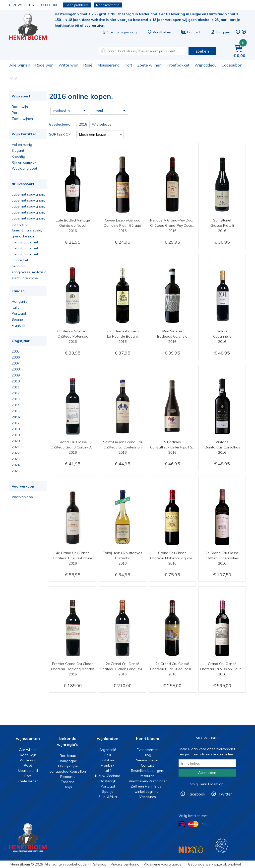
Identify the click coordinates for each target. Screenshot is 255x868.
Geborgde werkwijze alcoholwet (215, 864)
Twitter (225, 794)
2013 (16, 399)
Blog (147, 755)
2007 (16, 363)
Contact (191, 32)
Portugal (19, 313)
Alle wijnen (20, 65)
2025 (16, 471)
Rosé (88, 65)
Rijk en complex (24, 162)
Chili (108, 755)
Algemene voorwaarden (164, 864)
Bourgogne (68, 761)
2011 (16, 387)
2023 (16, 459)
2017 (16, 423)
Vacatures (148, 797)
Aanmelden (207, 773)
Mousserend (108, 65)
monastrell (20, 260)
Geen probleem (77, 5)
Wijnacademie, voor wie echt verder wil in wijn (222, 846)
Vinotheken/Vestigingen (148, 781)
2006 (16, 357)
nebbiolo (19, 266)
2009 (16, 375)
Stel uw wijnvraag (119, 32)
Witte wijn (68, 65)
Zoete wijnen (149, 65)
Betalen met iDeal (182, 824)
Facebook (196, 794)
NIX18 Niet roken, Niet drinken (191, 850)
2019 (16, 435)
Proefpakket (178, 65)
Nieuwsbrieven (148, 760)
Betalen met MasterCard (193, 824)
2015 (16, 411)
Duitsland (108, 760)
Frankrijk (18, 325)
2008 (16, 369)
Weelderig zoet (24, 168)
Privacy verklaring (125, 864)
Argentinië (108, 750)
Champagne (68, 766)
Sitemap (100, 864)
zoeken (202, 51)
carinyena (20, 224)
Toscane (68, 782)
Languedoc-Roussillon (68, 771)
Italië (16, 307)
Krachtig (18, 156)
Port (128, 65)
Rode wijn (44, 65)
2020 (16, 441)
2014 (16, 405)
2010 (16, 381)
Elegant (18, 150)
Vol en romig (22, 145)
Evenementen (148, 750)
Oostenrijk (108, 781)
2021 (16, 447)
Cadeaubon (232, 65)
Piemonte (68, 777)
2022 (16, 453)
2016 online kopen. (31, 28)
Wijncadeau (205, 65)
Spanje (17, 319)
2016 (16, 417)
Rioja (68, 787)
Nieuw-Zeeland (108, 776)
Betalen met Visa (206, 825)
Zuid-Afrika (108, 797)
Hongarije (20, 301)
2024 (16, 465)
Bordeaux (68, 756)
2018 (16, 429)
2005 (16, 351)
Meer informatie (108, 5)
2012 (16, 393)
